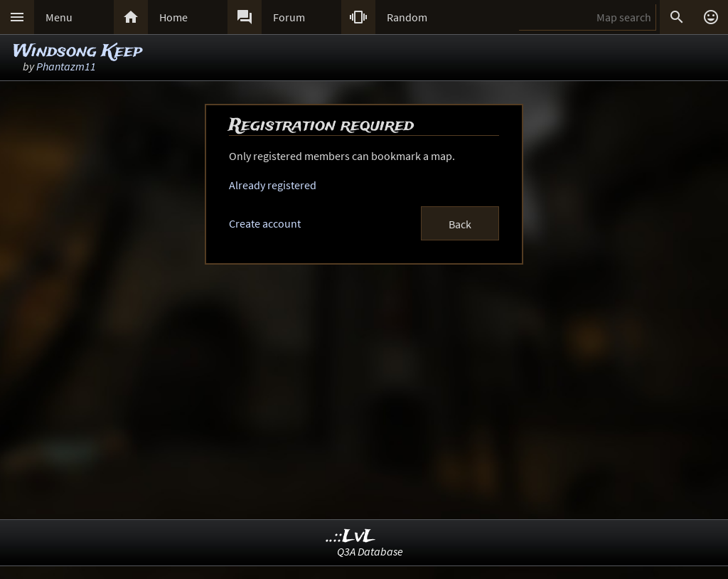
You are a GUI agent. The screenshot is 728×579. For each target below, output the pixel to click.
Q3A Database (370, 551)
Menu (59, 17)
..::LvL (351, 537)
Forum (289, 17)
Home (173, 17)
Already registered (273, 185)
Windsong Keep (77, 52)
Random (407, 17)
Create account (265, 223)
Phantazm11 (66, 66)
